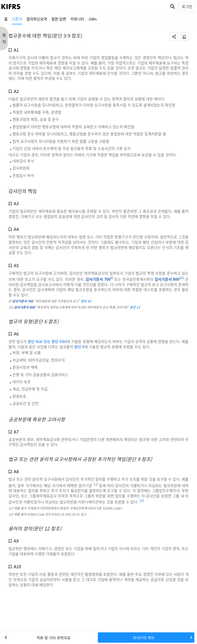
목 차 (4, 38)
